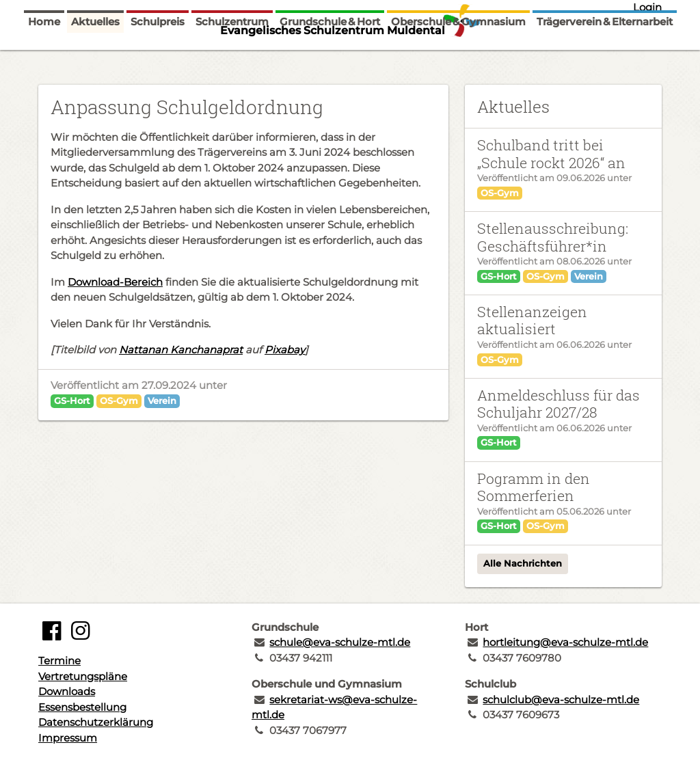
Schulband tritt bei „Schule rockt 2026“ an (551, 153)
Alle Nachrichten (523, 563)
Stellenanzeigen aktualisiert (532, 320)
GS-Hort (72, 401)
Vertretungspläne (83, 676)
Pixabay (285, 350)
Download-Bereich (115, 282)
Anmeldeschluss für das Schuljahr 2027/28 (558, 404)
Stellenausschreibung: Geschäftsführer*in (553, 237)
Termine (59, 661)
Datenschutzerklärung (96, 722)
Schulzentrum (232, 56)
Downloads (67, 691)
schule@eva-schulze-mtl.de (340, 642)
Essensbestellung (82, 707)
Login (647, 7)
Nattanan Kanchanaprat (181, 350)
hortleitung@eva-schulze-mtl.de (565, 642)
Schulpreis (158, 56)
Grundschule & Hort (330, 56)
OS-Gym (119, 401)
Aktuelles (95, 56)
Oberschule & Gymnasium (458, 56)
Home (44, 56)
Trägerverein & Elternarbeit (605, 56)
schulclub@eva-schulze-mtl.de (561, 700)
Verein (162, 401)
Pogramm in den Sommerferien (534, 487)
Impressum (68, 738)
